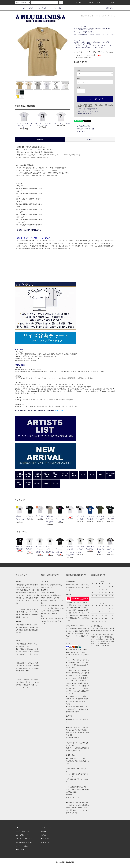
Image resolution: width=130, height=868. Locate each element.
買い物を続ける (80, 132)
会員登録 (89, 3)
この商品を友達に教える (82, 126)
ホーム (17, 8)
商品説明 (40, 139)
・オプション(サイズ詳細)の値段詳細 (87, 109)
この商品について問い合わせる (84, 129)
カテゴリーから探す (27, 8)
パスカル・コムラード (109, 34)
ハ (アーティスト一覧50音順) (95, 34)
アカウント (78, 3)
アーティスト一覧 (83, 34)
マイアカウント (46, 828)
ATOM (22, 850)
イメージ (90, 139)
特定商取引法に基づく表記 (24, 842)
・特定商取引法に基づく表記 (84, 113)
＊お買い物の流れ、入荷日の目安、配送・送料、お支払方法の (39, 411)
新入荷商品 (81, 30)
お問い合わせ (109, 8)
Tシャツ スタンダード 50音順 (86, 31)
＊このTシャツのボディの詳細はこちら (28, 230)
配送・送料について (22, 835)
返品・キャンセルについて (24, 839)
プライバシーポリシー (23, 846)
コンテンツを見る (55, 8)
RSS (17, 850)
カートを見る (45, 839)
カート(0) (110, 3)
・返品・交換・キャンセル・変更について (88, 111)
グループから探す (41, 8)
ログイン (99, 3)
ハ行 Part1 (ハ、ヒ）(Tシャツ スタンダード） (86, 33)
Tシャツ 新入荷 (89, 30)
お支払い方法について (23, 831)
